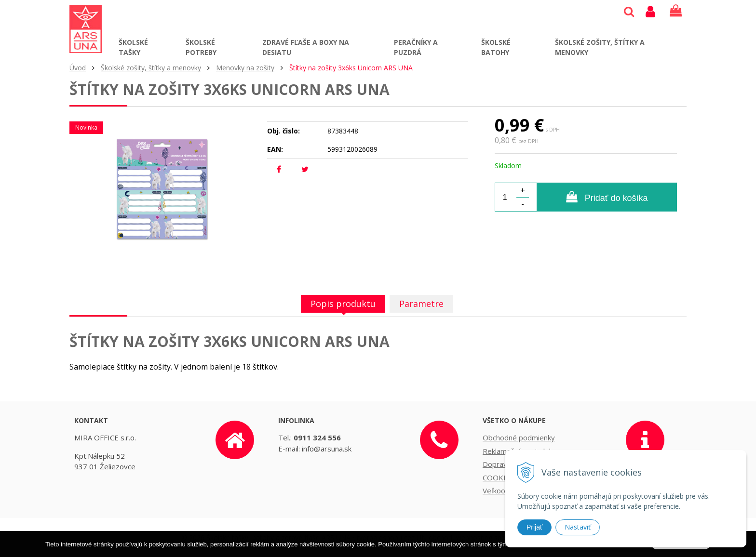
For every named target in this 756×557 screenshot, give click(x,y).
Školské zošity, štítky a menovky (600, 47)
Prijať (534, 527)
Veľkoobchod (504, 491)
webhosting (474, 537)
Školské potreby (201, 47)
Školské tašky (133, 47)
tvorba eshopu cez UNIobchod (405, 537)
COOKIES (498, 477)
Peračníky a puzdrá (416, 47)
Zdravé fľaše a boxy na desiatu (306, 47)
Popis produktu (343, 304)
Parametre (421, 304)
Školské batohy (496, 47)
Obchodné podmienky (519, 438)
